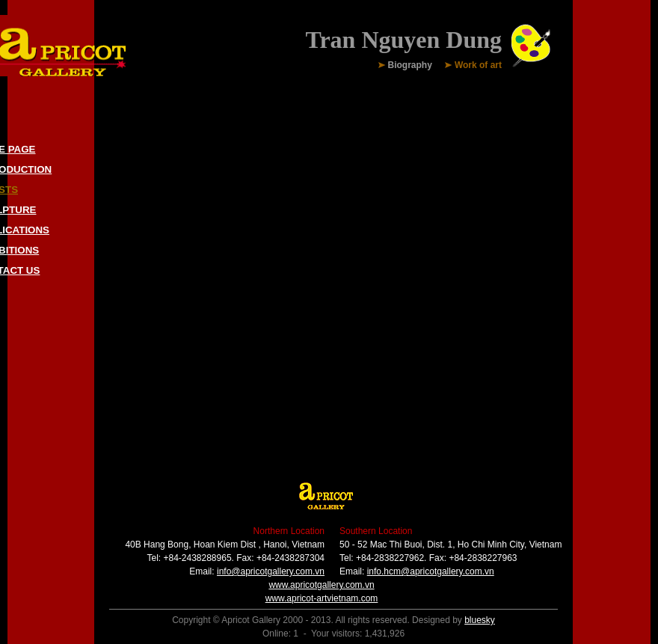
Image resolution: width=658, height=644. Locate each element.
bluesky (480, 620)
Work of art (478, 66)
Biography (410, 66)
